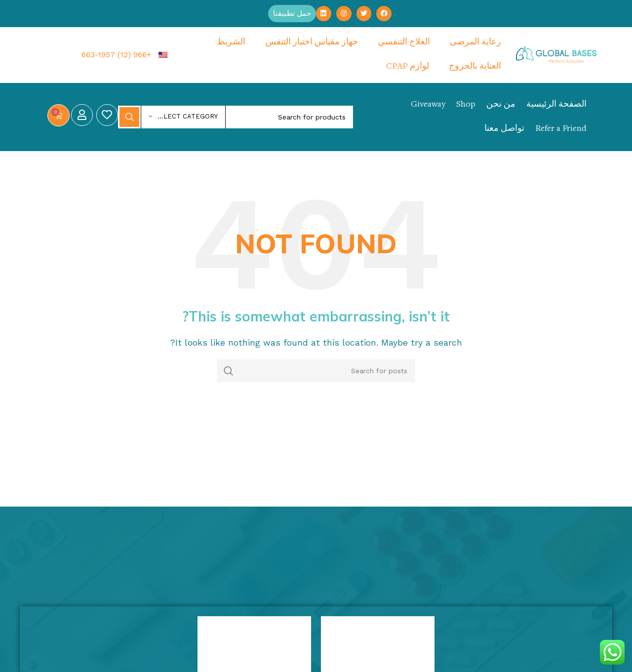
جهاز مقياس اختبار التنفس (312, 43)
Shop (466, 105)
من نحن (501, 105)
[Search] (236, 118)
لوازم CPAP (408, 67)
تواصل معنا (504, 129)
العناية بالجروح (475, 67)
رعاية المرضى (475, 43)
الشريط (231, 43)
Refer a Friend (561, 129)
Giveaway (428, 105)
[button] (291, 14)
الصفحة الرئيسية (556, 105)
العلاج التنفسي (404, 43)
